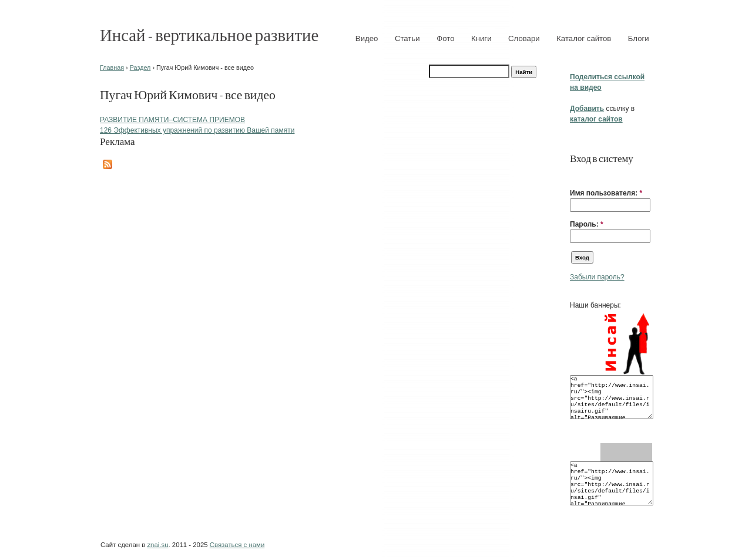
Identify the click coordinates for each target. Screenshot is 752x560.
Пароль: (587, 224)
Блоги (639, 38)
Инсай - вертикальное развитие (209, 34)
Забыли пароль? (597, 277)
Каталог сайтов (584, 38)
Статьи (407, 38)
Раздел (140, 68)
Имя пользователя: (606, 193)
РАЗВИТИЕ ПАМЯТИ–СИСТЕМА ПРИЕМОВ (172, 120)
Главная (112, 68)
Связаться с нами (237, 545)
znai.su (157, 545)
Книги (481, 38)
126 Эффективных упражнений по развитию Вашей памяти (197, 130)
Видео (367, 38)
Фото (445, 38)
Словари (524, 38)
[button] (575, 175)
